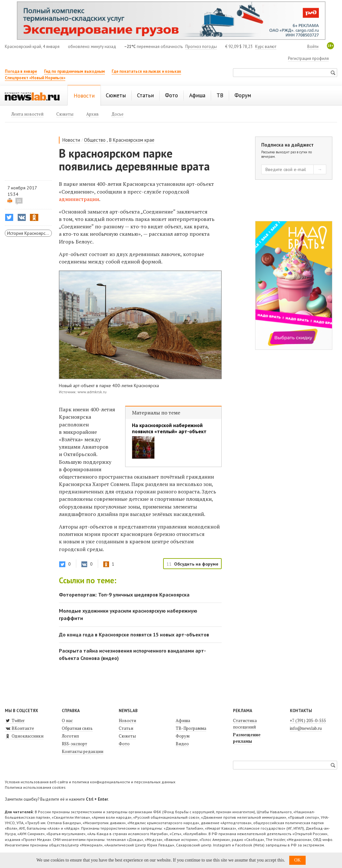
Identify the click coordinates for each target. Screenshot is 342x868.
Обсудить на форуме (196, 564)
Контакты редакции (83, 751)
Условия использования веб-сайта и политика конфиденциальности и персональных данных (90, 782)
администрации (79, 199)
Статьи (126, 728)
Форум (183, 736)
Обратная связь (77, 728)
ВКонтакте (19, 728)
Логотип (70, 736)
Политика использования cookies (35, 787)
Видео (182, 744)
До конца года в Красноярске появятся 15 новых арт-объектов (134, 634)
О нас (67, 720)
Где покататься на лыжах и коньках (146, 71)
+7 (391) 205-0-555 (308, 720)
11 (19, 201)
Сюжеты (127, 736)
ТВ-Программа (191, 728)
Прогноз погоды (201, 47)
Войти (313, 47)
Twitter (15, 720)
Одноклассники (24, 736)
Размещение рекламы (247, 738)
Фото (124, 744)
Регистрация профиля (308, 58)
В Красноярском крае (132, 140)
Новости (71, 140)
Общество (95, 140)
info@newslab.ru (306, 728)
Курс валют (266, 47)
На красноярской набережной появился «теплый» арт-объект (169, 428)
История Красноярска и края (29, 233)
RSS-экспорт (74, 744)
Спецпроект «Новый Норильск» (35, 78)
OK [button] (297, 860)
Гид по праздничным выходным (74, 71)
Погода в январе (21, 71)
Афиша (183, 720)
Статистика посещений (245, 724)
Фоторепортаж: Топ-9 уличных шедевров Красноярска (124, 595)
